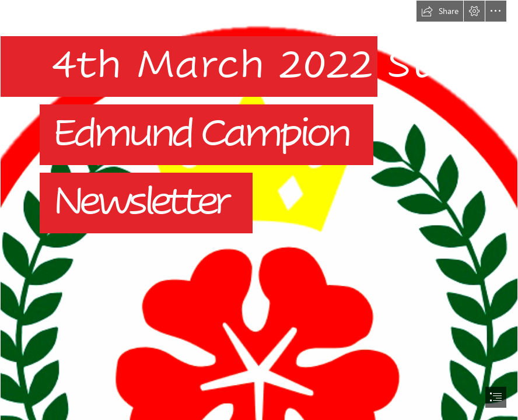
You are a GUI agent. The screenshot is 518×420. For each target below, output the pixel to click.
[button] (440, 11)
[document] (259, 210)
